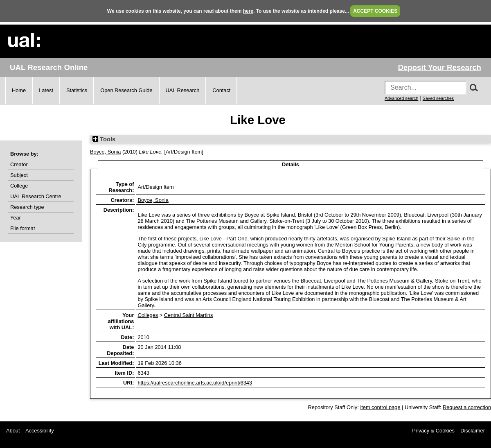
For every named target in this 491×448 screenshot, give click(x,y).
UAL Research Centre (36, 196)
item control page (380, 407)
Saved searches (438, 98)
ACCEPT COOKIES (375, 11)
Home (19, 90)
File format (23, 228)
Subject (19, 175)
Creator (19, 164)
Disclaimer (473, 431)
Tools (104, 139)
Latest (46, 90)
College (19, 186)
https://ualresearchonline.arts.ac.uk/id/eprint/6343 (195, 383)
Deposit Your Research (439, 67)
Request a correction (467, 407)
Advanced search (401, 98)
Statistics (77, 90)
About (13, 431)
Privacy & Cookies (433, 431)
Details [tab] (291, 164)
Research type (27, 207)
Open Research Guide (126, 90)
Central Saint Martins (188, 315)
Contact (221, 90)
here (248, 11)
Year (16, 218)
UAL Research (183, 90)
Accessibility (40, 431)
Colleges (148, 315)
